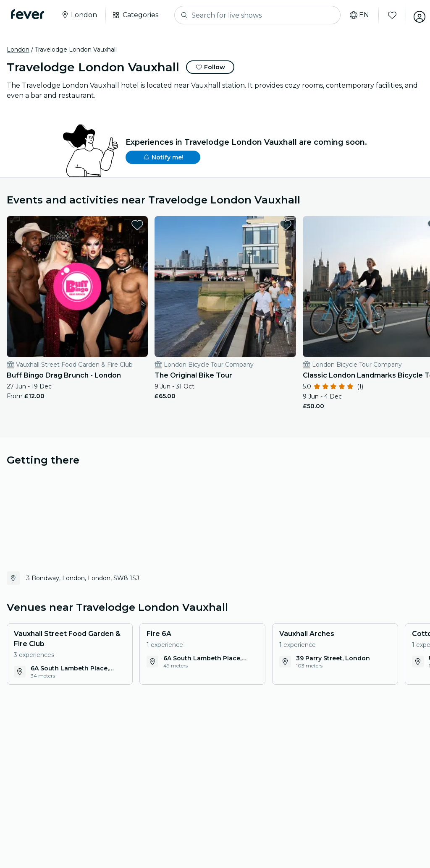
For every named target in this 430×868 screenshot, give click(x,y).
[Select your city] (81, 15)
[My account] (414, 15)
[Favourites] (387, 15)
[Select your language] (354, 15)
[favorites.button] (95, 225)
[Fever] (30, 14)
